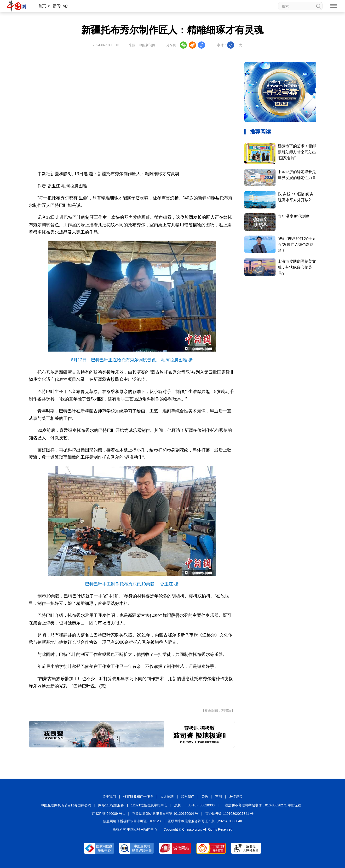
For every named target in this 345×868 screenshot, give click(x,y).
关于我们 (109, 797)
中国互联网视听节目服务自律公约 (66, 805)
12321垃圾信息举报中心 (149, 805)
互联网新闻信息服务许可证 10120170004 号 (165, 814)
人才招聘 (167, 797)
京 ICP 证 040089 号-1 (108, 814)
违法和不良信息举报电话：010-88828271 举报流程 (263, 805)
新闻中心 (60, 6)
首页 (42, 6)
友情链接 (236, 797)
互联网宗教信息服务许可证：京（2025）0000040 (205, 821)
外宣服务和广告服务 (138, 797)
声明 (218, 797)
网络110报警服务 (111, 805)
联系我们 (188, 797)
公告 (205, 797)
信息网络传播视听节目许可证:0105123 (132, 821)
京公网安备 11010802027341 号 (229, 814)
